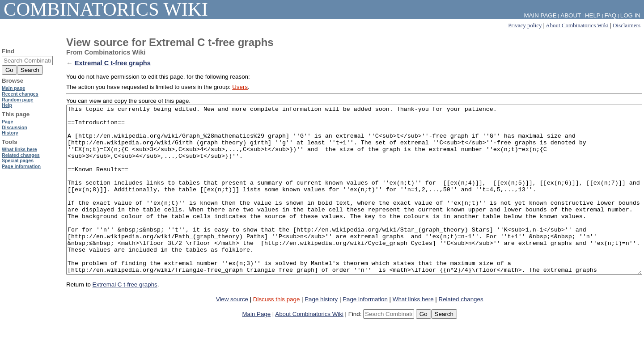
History (10, 133)
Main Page (256, 348)
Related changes (461, 333)
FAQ (610, 15)
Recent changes (20, 94)
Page (7, 122)
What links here (413, 333)
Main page (13, 88)
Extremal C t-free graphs (113, 63)
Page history (321, 333)
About (571, 15)
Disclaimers (627, 25)
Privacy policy (525, 25)
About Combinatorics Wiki (577, 25)
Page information (365, 333)
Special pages (18, 160)
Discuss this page (276, 333)
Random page (17, 100)
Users (240, 87)
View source (232, 333)
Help (593, 15)
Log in (630, 15)
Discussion (15, 127)
